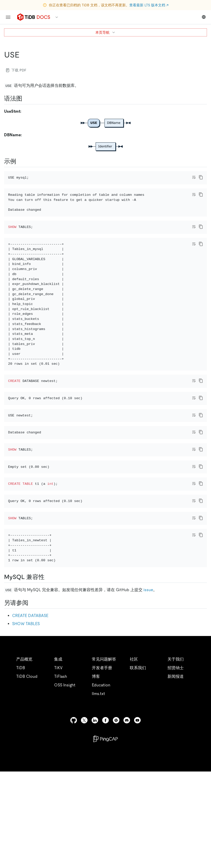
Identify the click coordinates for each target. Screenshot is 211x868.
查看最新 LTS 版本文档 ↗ (149, 5)
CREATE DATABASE (30, 712)
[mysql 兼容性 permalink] (49, 673)
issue (148, 686)
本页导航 (105, 32)
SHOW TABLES (26, 720)
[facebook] (105, 817)
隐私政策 (104, 858)
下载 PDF (16, 70)
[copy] (201, 177)
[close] (201, 839)
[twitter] (84, 817)
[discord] (127, 817)
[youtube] (137, 817)
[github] (74, 817)
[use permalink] (24, 55)
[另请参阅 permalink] (32, 699)
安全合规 (126, 858)
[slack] (116, 817)
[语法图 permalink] (26, 99)
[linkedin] (95, 817)
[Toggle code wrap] (194, 177)
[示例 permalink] (20, 161)
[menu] (8, 17)
